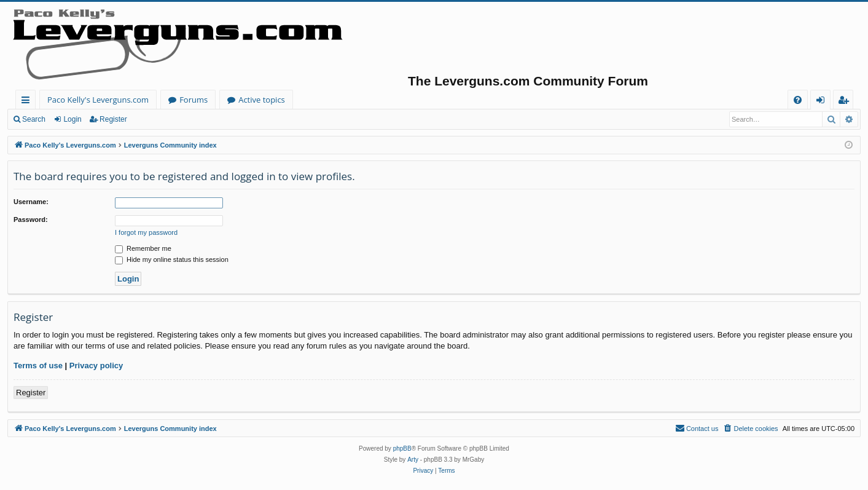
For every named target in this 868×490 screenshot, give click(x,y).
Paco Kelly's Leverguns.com (98, 100)
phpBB (402, 449)
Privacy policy (96, 366)
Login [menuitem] (823, 102)
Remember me (143, 248)
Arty (413, 460)
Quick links (28, 102)
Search (34, 119)
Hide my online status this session (172, 259)
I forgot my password (146, 232)
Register (113, 119)
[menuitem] (798, 100)
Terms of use (38, 366)
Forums (194, 100)
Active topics (262, 100)
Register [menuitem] (846, 102)
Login (72, 119)
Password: (31, 219)
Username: (31, 202)
